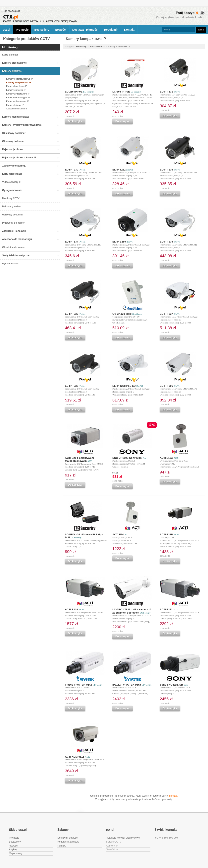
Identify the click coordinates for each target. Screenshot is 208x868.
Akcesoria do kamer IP (17, 109)
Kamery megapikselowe (16, 117)
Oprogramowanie (12, 190)
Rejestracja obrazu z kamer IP (19, 158)
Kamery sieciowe (12, 71)
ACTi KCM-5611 (77, 757)
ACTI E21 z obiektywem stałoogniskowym (79, 459)
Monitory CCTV (11, 198)
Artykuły (13, 849)
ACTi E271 (169, 609)
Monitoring (10, 47)
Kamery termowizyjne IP (18, 97)
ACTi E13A (169, 458)
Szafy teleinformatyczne (16, 255)
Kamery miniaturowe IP (18, 101)
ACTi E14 (121, 534)
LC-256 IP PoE (79, 92)
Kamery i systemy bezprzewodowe (22, 125)
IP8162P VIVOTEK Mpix (132, 685)
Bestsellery (42, 30)
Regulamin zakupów (68, 842)
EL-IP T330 (75, 314)
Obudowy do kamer (13, 141)
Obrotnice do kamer (13, 247)
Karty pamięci (10, 55)
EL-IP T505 (170, 386)
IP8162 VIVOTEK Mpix (84, 685)
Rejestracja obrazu (13, 149)
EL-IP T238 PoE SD (128, 386)
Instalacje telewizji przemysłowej (123, 838)
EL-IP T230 (75, 170)
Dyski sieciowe (11, 264)
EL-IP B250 (123, 242)
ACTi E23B (169, 534)
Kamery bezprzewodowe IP (20, 79)
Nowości (61, 30)
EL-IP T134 (75, 242)
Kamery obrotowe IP (16, 90)
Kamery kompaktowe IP (19, 83)
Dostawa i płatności (85, 30)
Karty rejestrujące (12, 174)
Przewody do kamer (13, 223)
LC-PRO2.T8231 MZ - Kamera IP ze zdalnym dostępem (132, 611)
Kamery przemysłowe (14, 63)
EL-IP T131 (170, 92)
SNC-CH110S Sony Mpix (130, 458)
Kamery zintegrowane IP (18, 94)
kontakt (173, 796)
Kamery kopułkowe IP (17, 86)
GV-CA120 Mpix (127, 314)
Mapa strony (16, 853)
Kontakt (129, 30)
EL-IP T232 (123, 170)
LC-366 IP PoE (127, 92)
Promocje (22, 30)
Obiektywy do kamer (14, 133)
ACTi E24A (74, 609)
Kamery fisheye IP (15, 105)
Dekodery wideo (11, 207)
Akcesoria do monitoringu (17, 239)
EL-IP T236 (170, 170)
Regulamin (111, 30)
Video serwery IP (12, 182)
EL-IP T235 (170, 242)
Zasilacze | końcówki (14, 231)
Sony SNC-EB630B (174, 685)
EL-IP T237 (170, 314)
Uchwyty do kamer (13, 215)
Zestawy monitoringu (14, 166)
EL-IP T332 (75, 386)
